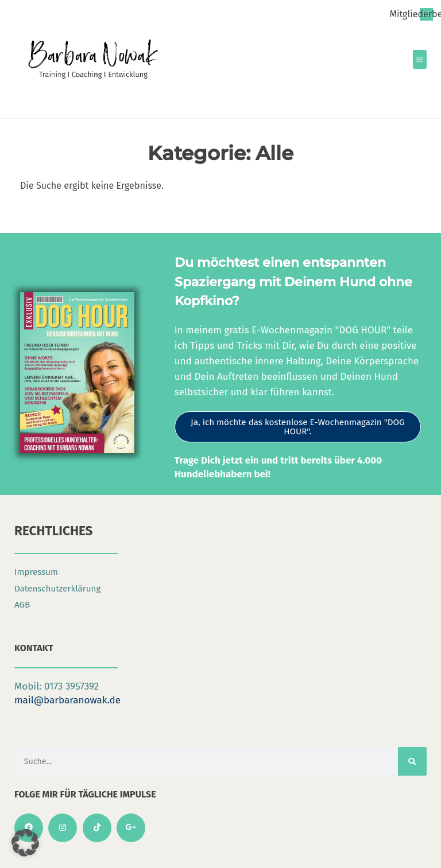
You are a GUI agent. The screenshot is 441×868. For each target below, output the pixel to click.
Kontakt (34, 648)
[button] (420, 59)
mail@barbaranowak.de (67, 700)
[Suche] (412, 761)
